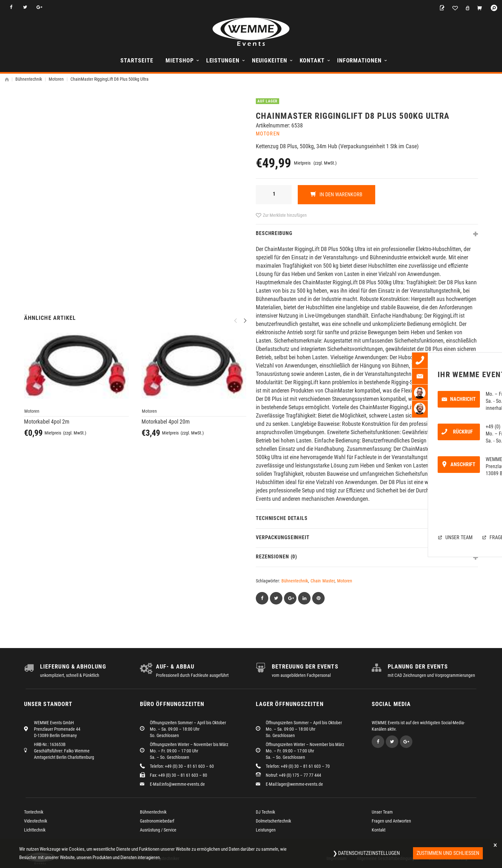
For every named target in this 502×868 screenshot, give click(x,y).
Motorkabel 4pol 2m (47, 422)
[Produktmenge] (274, 195)
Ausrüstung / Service (158, 830)
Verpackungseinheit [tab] (283, 537)
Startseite (137, 60)
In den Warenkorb (340, 195)
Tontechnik (34, 812)
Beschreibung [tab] (274, 233)
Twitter (25, 7)
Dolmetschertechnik (273, 821)
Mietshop (179, 60)
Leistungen (223, 60)
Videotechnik (36, 821)
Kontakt (312, 60)
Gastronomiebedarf (157, 821)
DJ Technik (265, 812)
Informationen (359, 60)
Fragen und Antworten (391, 821)
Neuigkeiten (270, 60)
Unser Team (382, 812)
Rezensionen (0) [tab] (276, 557)
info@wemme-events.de (183, 784)
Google (39, 7)
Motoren (56, 79)
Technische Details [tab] (282, 518)
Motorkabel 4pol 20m (166, 422)
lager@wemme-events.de (300, 784)
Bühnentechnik (29, 79)
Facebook (11, 7)
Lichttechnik (35, 830)
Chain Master (323, 581)
